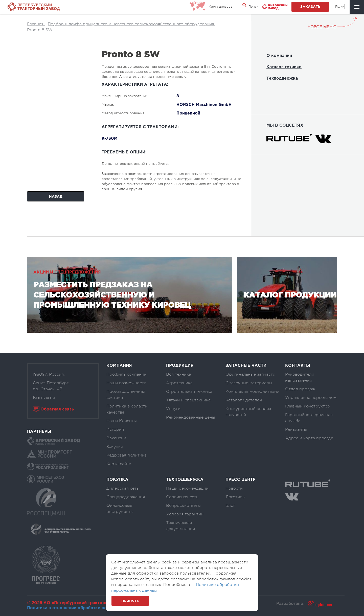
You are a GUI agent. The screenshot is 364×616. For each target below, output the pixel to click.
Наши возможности (126, 383)
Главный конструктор (308, 406)
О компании (279, 56)
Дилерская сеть (122, 488)
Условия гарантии (185, 514)
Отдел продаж (300, 389)
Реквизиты (296, 429)
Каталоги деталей (244, 400)
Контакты (44, 398)
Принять (130, 601)
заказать (310, 7)
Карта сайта (119, 464)
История (115, 429)
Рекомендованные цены (191, 417)
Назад (56, 197)
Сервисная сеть (182, 497)
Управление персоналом (311, 398)
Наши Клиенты (122, 421)
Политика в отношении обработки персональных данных (88, 608)
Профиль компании (127, 374)
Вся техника (179, 374)
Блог (230, 506)
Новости (234, 488)
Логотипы (235, 497)
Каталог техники (284, 67)
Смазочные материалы (249, 383)
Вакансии (116, 438)
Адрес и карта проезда (309, 438)
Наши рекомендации (187, 488)
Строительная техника (189, 392)
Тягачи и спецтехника (188, 400)
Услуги (173, 409)
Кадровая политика (127, 455)
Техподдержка (282, 78)
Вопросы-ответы (183, 506)
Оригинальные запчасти (250, 374)
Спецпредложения (126, 497)
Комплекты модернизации (252, 392)
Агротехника (179, 383)
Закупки (115, 447)
